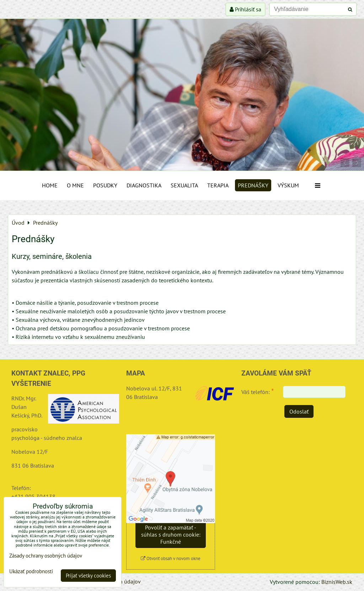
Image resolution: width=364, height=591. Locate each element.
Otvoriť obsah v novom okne (171, 558)
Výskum (288, 185)
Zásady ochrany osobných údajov (46, 556)
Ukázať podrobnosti (31, 572)
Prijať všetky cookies (88, 576)
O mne (75, 185)
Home (50, 185)
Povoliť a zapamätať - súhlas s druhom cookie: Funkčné (171, 534)
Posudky (105, 185)
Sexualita (184, 185)
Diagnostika (144, 185)
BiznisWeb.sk (337, 582)
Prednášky (253, 185)
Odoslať (299, 411)
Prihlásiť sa (245, 9)
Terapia (218, 185)
